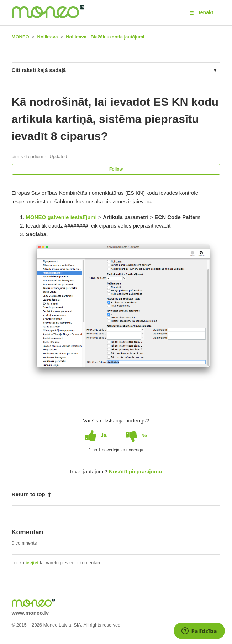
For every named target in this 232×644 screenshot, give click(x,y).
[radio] (96, 435)
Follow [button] (116, 169)
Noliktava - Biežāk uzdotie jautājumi (105, 37)
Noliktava (48, 37)
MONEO (20, 37)
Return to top (32, 494)
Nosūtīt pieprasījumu (135, 471)
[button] (192, 13)
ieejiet (32, 563)
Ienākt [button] (206, 12)
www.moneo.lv (30, 613)
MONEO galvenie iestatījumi (61, 217)
